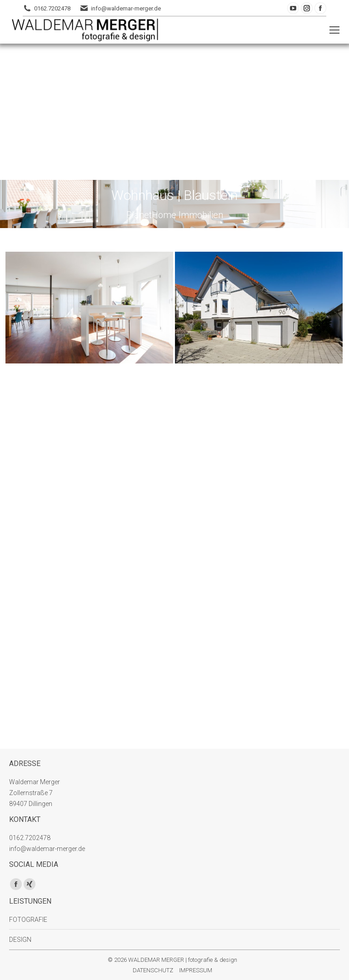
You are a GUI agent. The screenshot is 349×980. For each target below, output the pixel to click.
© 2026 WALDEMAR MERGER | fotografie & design (172, 960)
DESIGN (20, 940)
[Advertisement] (174, 112)
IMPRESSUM (196, 970)
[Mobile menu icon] (334, 30)
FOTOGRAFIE (28, 920)
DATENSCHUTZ (153, 970)
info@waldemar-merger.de (126, 8)
